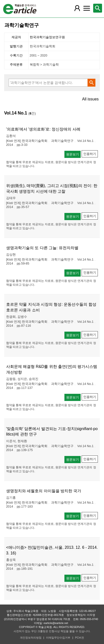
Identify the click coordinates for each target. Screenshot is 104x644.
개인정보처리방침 (31, 638)
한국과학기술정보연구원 (47, 37)
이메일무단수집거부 (58, 638)
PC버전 (80, 638)
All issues (90, 99)
